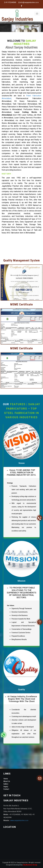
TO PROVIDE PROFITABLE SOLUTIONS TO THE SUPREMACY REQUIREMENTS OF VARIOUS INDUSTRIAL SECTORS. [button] (21, 593)
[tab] (21, 473)
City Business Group (30, 865)
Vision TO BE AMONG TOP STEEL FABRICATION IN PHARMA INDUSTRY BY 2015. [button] (21, 473)
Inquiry (6, 787)
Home (6, 779)
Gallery (6, 784)
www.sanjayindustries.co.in (19, 820)
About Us (7, 781)
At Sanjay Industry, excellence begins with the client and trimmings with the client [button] (22, 699)
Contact (6, 789)
